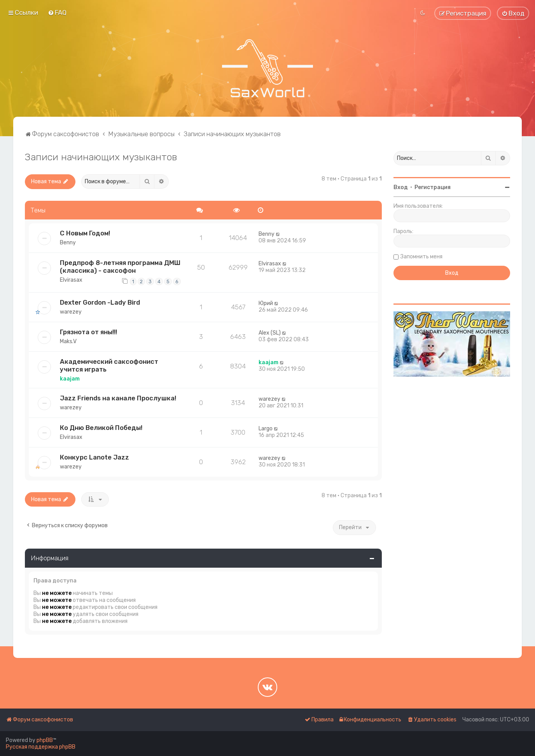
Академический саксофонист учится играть (109, 365)
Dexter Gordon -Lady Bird (100, 302)
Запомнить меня (421, 257)
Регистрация (433, 187)
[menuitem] (57, 12)
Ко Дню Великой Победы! (101, 428)
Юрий (266, 303)
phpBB (45, 740)
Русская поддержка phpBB (41, 747)
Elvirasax (71, 280)
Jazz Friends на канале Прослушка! (118, 398)
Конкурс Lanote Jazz (94, 457)
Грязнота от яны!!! (88, 332)
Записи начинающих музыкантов (101, 157)
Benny (68, 243)
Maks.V (68, 341)
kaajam (70, 379)
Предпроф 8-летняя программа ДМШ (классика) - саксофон (120, 267)
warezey (71, 312)
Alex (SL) (270, 333)
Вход (401, 187)
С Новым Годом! (85, 233)
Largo (266, 429)
